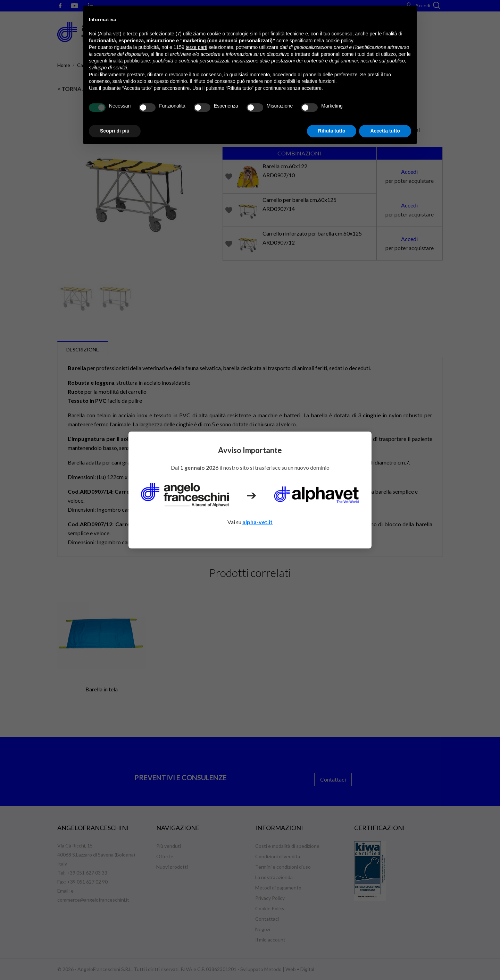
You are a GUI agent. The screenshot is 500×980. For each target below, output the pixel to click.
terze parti (197, 47)
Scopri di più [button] (115, 131)
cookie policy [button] (339, 41)
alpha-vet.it (257, 522)
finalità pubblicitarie (129, 61)
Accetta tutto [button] (385, 131)
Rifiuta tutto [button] (332, 131)
